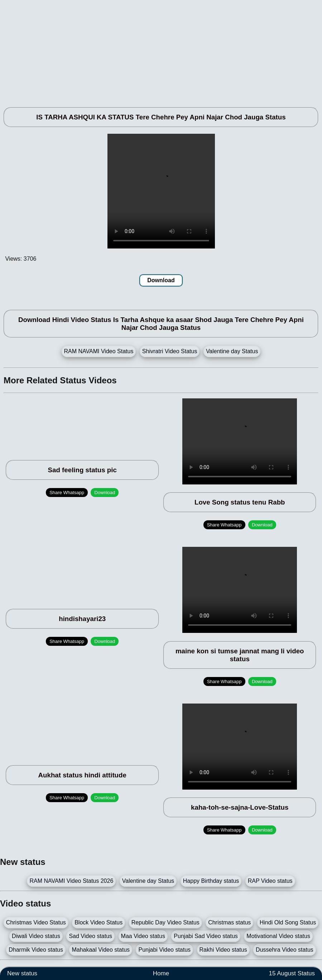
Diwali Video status (36, 936)
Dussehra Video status (285, 950)
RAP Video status (270, 881)
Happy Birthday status (211, 881)
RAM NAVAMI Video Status (99, 351)
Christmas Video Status (36, 922)
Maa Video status (143, 936)
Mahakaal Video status (101, 950)
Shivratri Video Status (170, 351)
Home (161, 973)
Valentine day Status (232, 351)
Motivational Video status (278, 936)
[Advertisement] (161, 50)
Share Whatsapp (67, 493)
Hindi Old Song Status (288, 922)
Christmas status (229, 922)
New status (22, 973)
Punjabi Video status (164, 950)
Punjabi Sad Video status (206, 936)
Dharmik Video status (36, 950)
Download (161, 280)
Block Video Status (98, 922)
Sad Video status (90, 936)
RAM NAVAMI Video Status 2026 (71, 881)
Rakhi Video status (223, 950)
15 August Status (292, 973)
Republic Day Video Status (165, 922)
